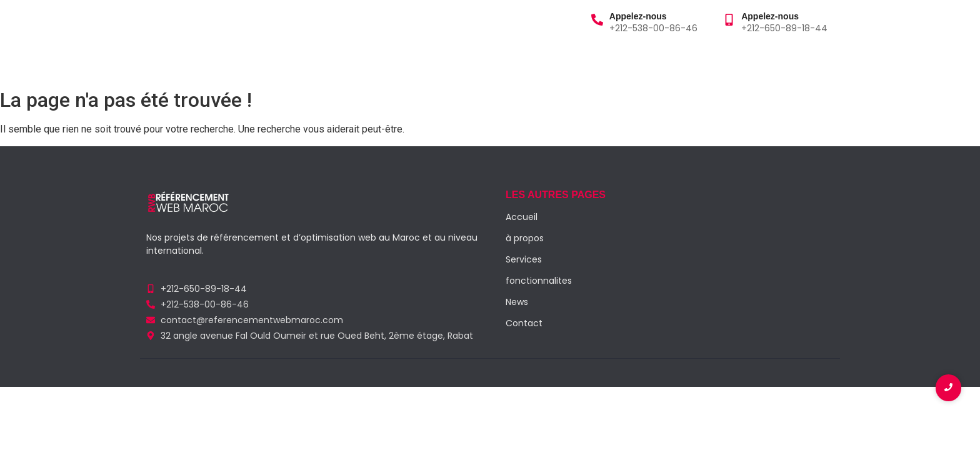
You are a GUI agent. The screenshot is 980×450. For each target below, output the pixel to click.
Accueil (161, 62)
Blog (332, 62)
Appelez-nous (638, 16)
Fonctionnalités (399, 62)
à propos (220, 62)
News (517, 302)
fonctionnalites (539, 281)
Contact (476, 62)
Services (283, 62)
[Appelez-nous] (597, 21)
